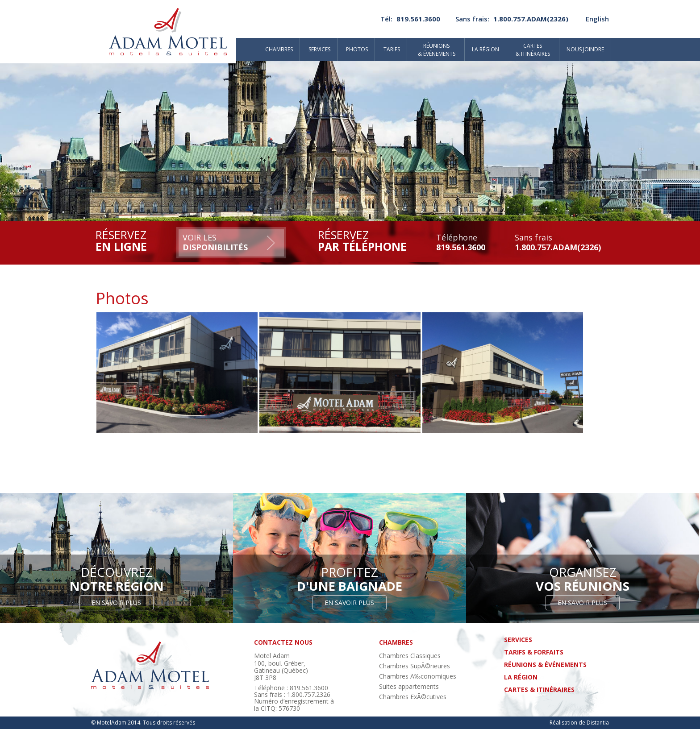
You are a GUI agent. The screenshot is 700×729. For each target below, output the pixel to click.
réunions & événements (545, 665)
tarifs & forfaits (534, 652)
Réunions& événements (437, 50)
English (597, 19)
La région (485, 49)
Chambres (279, 49)
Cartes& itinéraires (533, 50)
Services (319, 49)
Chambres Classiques (410, 656)
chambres (396, 642)
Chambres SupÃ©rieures (415, 666)
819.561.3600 (418, 19)
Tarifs (392, 49)
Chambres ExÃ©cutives (413, 697)
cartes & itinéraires (539, 690)
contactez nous (283, 642)
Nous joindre (585, 49)
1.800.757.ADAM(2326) (531, 19)
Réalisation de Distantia (579, 723)
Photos (357, 49)
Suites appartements (409, 686)
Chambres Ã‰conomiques (418, 676)
